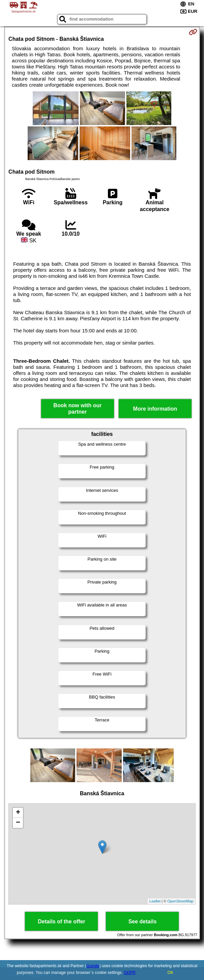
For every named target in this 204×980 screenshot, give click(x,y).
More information (155, 409)
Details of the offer (61, 922)
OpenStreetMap (180, 901)
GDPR (130, 973)
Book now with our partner (77, 409)
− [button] (18, 823)
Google (93, 966)
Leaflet (155, 901)
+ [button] (18, 813)
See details (143, 922)
